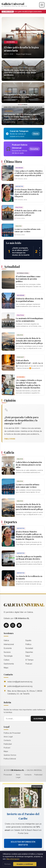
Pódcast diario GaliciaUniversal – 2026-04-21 (29, 362)
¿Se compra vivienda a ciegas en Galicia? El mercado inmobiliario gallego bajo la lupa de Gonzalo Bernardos (29, 384)
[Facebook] (6, 625)
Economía (11, 42)
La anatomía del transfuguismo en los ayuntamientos (29, 320)
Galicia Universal (13, 4)
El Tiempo (29, 660)
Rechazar (8, 864)
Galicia (8, 91)
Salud (28, 656)
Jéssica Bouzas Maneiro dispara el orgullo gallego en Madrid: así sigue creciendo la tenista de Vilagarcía (28, 193)
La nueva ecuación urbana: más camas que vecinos (28, 230)
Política (8, 67)
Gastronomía (9, 664)
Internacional (23, 273)
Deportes (19, 186)
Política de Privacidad (12, 733)
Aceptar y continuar (25, 864)
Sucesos (7, 652)
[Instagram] (13, 625)
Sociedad (19, 168)
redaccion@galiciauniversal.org (20, 682)
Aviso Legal (8, 737)
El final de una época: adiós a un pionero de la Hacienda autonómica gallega (28, 213)
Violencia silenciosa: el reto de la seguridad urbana (29, 300)
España (28, 640)
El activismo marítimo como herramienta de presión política (28, 279)
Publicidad (8, 744)
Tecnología (8, 656)
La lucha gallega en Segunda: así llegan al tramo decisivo (29, 558)
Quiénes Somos (10, 755)
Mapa (6, 668)
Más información (13, 859)
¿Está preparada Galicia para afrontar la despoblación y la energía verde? (21, 420)
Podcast (21, 357)
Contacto (7, 740)
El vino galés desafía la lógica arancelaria (28, 12)
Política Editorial (10, 759)
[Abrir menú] (42, 5)
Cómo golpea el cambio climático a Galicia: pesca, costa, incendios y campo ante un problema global (29, 173)
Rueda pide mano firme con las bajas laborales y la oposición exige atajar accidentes (20, 72)
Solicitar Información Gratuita (23, 843)
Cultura (6, 660)
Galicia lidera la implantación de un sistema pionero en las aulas (20, 96)
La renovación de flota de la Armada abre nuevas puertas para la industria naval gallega (29, 341)
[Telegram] (19, 625)
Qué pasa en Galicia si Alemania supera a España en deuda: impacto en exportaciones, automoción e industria (22, 117)
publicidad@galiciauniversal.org (20, 686)
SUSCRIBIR (38, 719)
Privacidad (8, 775)
